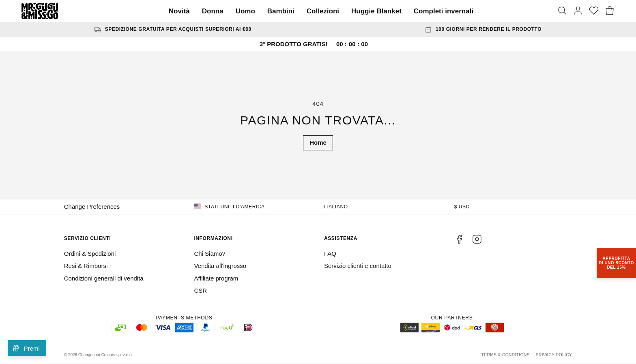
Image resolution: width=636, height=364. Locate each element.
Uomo (245, 11)
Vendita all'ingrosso (220, 266)
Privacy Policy (554, 355)
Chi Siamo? (210, 254)
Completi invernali (444, 11)
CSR (200, 290)
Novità (179, 11)
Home (318, 142)
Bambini (281, 11)
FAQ (330, 254)
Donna (213, 11)
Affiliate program (216, 278)
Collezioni (323, 11)
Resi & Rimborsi (86, 266)
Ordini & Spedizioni (90, 254)
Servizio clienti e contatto (358, 266)
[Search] (562, 11)
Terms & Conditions (506, 355)
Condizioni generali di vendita (104, 278)
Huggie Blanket (376, 11)
